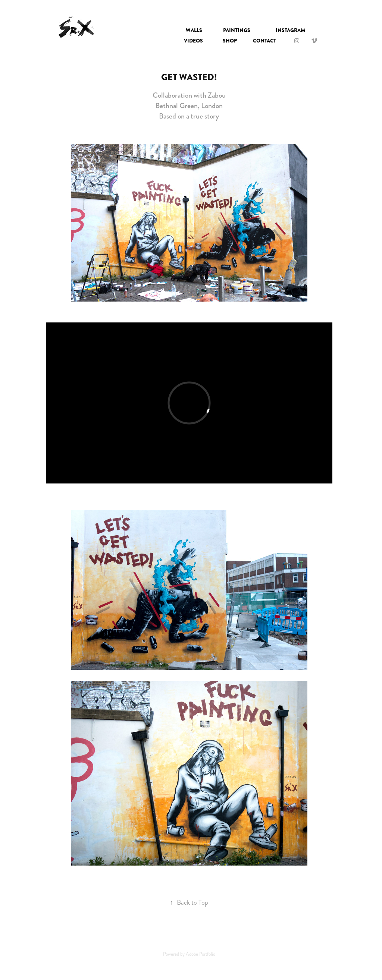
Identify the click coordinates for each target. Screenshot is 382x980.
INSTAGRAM (290, 30)
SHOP (230, 41)
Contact (264, 41)
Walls (194, 30)
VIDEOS (193, 41)
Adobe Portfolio (201, 954)
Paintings (237, 30)
